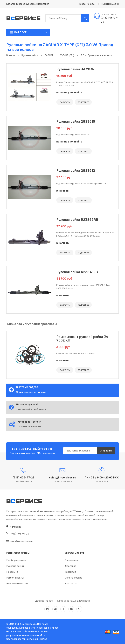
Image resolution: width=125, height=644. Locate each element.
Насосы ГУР (13, 572)
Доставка (71, 566)
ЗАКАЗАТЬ (65, 102)
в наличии (63, 191)
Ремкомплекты (15, 578)
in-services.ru (29, 624)
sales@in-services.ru (19, 541)
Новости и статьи (17, 584)
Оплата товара (74, 578)
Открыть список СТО (29, 427)
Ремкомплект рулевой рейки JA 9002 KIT (82, 339)
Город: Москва (87, 4)
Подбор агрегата (16, 560)
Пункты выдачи (110, 4)
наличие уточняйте (69, 93)
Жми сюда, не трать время (31, 392)
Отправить (106, 451)
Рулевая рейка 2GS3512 (76, 171)
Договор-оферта (44, 601)
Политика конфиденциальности (73, 601)
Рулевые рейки (15, 566)
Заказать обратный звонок (31, 409)
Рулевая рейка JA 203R (75, 69)
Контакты (71, 584)
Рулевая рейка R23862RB (77, 220)
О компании (72, 560)
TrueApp (43, 639)
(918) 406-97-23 (18, 534)
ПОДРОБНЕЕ (83, 102)
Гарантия (70, 572)
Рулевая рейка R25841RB (77, 272)
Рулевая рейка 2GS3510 (76, 122)
